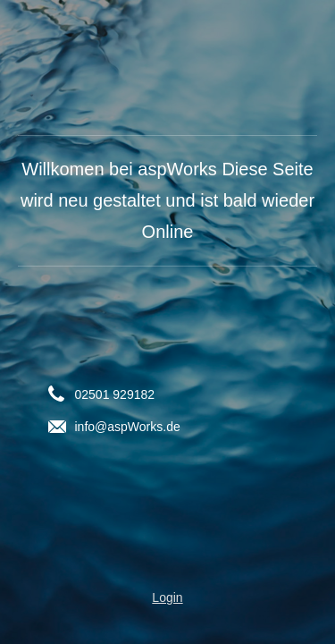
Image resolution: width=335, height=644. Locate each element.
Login (167, 597)
